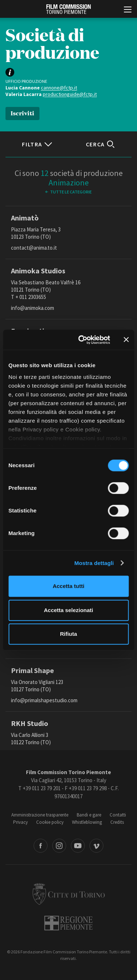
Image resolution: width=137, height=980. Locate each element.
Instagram (59, 846)
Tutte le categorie (71, 192)
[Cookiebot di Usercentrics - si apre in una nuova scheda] (82, 340)
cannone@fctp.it (59, 88)
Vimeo (96, 846)
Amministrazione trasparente (40, 815)
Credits (117, 822)
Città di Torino (69, 894)
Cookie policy (50, 822)
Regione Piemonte (68, 923)
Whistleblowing (87, 822)
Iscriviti (22, 113)
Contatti (118, 815)
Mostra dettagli (94, 563)
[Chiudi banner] (126, 340)
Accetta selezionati (68, 610)
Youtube (78, 846)
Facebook (41, 846)
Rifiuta (68, 634)
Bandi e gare (89, 815)
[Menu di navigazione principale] (128, 10)
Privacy (20, 822)
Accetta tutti (68, 586)
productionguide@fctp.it (70, 94)
